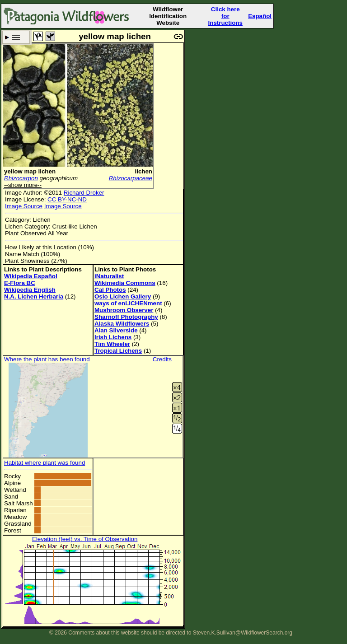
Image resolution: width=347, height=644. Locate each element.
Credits (162, 359)
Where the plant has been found (47, 359)
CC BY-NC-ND (67, 199)
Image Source (24, 206)
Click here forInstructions (225, 16)
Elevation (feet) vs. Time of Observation (85, 539)
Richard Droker (84, 193)
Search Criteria (16, 37)
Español (260, 16)
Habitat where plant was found (45, 463)
